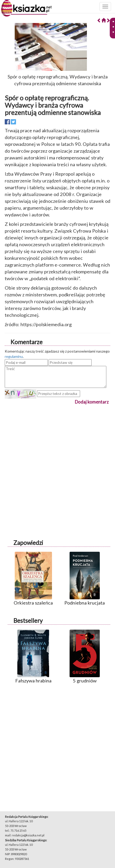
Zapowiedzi (28, 543)
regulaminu (14, 356)
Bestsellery (28, 621)
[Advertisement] (57, 463)
